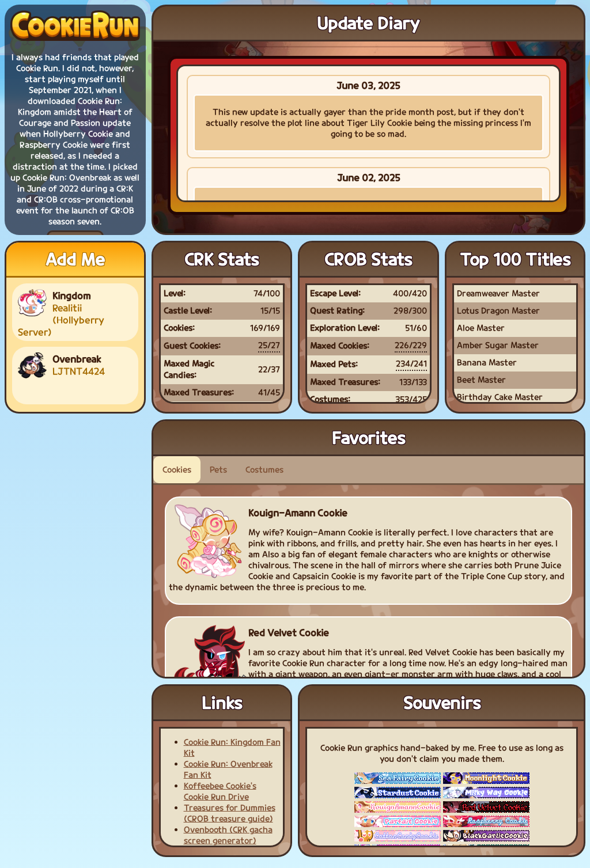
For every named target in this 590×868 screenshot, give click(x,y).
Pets (218, 470)
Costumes (264, 470)
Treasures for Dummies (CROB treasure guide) (230, 813)
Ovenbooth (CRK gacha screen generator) (228, 835)
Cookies (177, 470)
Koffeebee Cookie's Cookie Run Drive (220, 791)
